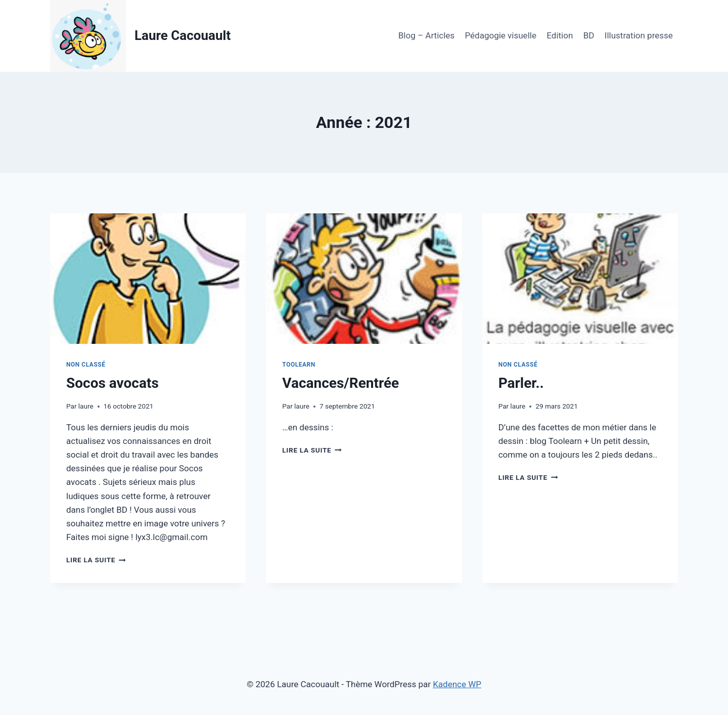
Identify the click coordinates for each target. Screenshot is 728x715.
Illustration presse (639, 35)
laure (86, 406)
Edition (560, 35)
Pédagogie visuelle (500, 35)
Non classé (86, 365)
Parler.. (521, 383)
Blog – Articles (426, 35)
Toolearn (299, 365)
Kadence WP (457, 684)
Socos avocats (112, 383)
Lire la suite (96, 560)
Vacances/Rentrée (340, 383)
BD (589, 35)
